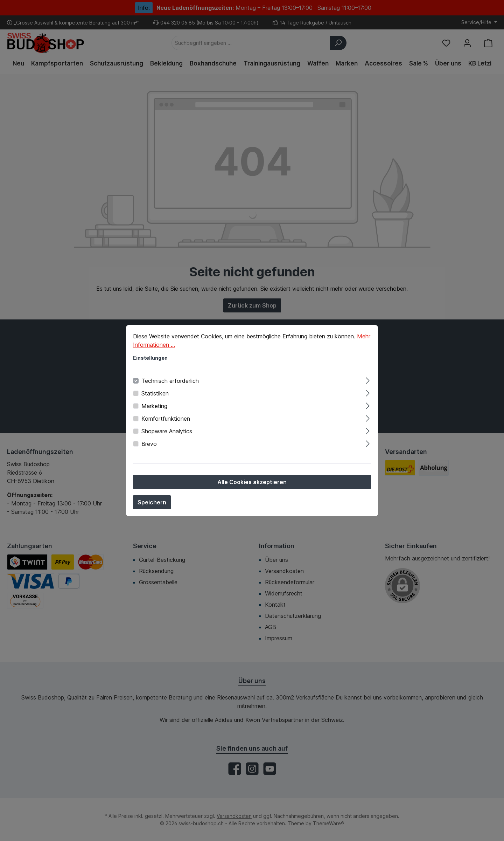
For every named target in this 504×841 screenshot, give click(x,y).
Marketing (154, 406)
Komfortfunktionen (166, 419)
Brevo (149, 444)
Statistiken (155, 393)
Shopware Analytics (167, 431)
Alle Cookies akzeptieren (252, 482)
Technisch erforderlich (170, 381)
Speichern (152, 502)
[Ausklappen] (368, 380)
